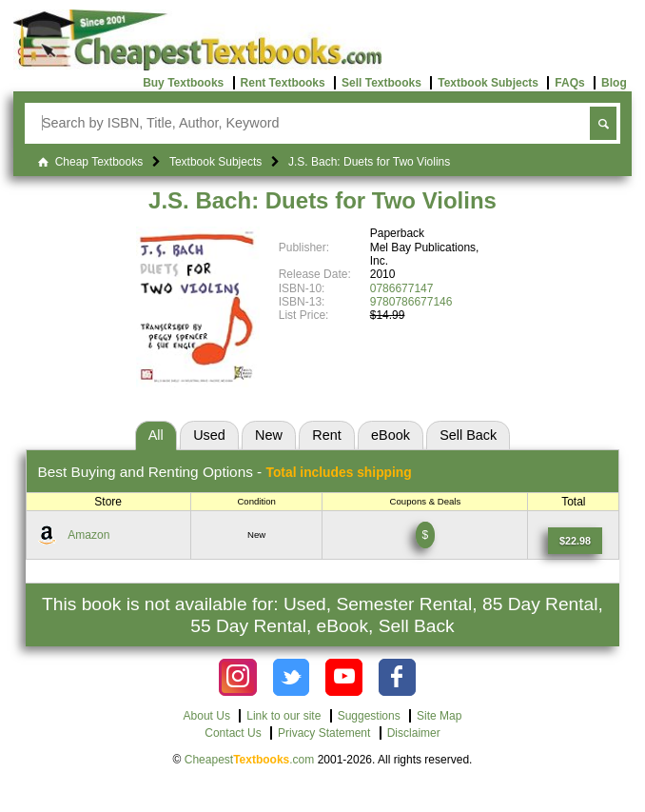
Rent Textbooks (283, 83)
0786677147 (402, 288)
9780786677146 (411, 302)
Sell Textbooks (381, 83)
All (156, 435)
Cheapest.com (250, 760)
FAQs (569, 83)
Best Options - (225, 472)
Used (209, 435)
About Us (207, 716)
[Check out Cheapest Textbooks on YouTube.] (344, 677)
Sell (468, 435)
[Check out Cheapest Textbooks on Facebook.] (397, 677)
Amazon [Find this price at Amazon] (88, 535)
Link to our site (283, 716)
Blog (614, 83)
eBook (391, 435)
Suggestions (369, 716)
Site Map (439, 716)
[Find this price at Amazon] (575, 541)
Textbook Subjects (488, 83)
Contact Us (233, 733)
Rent (326, 435)
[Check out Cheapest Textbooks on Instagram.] (237, 677)
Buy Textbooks (183, 83)
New (269, 435)
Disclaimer (414, 733)
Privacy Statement (324, 733)
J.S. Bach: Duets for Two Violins (322, 200)
